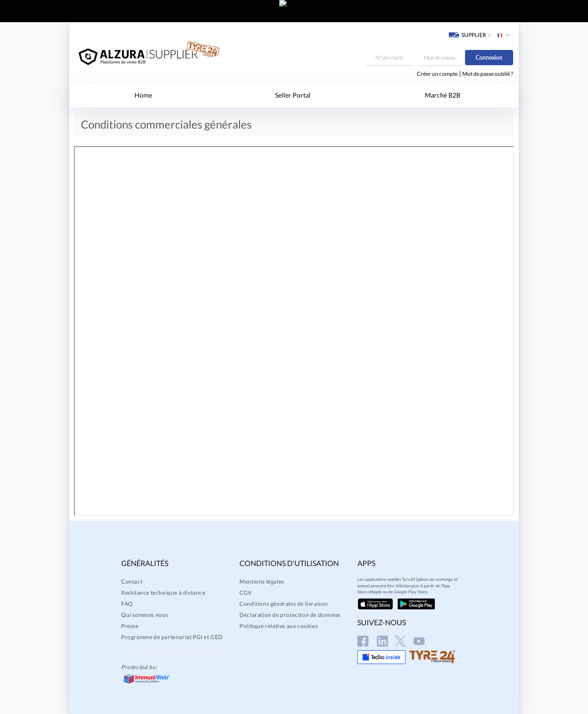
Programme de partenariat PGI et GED (172, 637)
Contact (132, 582)
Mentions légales (262, 582)
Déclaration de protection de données (290, 615)
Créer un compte (437, 74)
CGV (246, 593)
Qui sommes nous (145, 615)
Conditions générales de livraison (284, 604)
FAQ (127, 604)
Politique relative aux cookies (279, 626)
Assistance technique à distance (163, 593)
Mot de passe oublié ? (488, 74)
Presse (130, 626)
